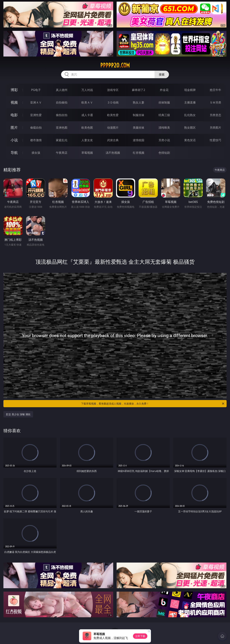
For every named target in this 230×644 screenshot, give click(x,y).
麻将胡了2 (138, 90)
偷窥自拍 (36, 128)
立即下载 (140, 636)
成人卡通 (87, 115)
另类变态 (215, 115)
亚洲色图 (62, 128)
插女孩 (36, 153)
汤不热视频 (113, 153)
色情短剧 (164, 153)
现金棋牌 (190, 90)
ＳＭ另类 (215, 102)
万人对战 (87, 90)
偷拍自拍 (62, 115)
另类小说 (164, 140)
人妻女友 (87, 140)
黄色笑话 (190, 140)
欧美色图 (87, 128)
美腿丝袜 (139, 128)
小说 (14, 140)
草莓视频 (87, 153)
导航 (14, 153)
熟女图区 (190, 128)
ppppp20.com (115, 65)
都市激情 (36, 140)
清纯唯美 (164, 128)
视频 (14, 102)
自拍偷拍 (62, 102)
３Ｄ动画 (113, 102)
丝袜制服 (164, 102)
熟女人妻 (139, 102)
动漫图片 (113, 128)
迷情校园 (139, 140)
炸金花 (164, 90)
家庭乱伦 (62, 140)
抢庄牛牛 (215, 90)
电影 (14, 115)
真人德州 (62, 90)
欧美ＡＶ (87, 102)
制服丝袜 (139, 115)
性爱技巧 (215, 140)
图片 (14, 127)
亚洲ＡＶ (36, 102)
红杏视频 (139, 153)
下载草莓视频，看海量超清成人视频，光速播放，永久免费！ (153, 404)
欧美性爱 (113, 115)
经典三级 (164, 115)
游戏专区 (113, 90)
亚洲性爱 (36, 115)
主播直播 (190, 102)
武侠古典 (113, 140)
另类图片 (215, 128)
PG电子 (36, 90)
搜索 (162, 74)
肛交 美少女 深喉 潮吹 (18, 414)
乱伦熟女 (190, 115)
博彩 (14, 90)
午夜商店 (62, 153)
